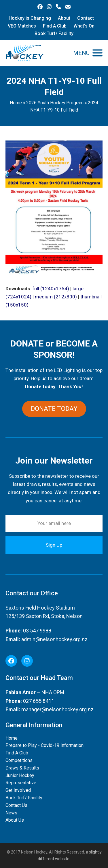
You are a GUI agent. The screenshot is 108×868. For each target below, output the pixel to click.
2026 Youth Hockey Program (55, 103)
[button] (88, 53)
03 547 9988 (37, 631)
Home (16, 103)
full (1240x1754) (51, 289)
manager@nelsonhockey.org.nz (57, 709)
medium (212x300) (56, 297)
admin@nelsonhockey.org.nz (54, 639)
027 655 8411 (39, 701)
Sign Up (54, 545)
